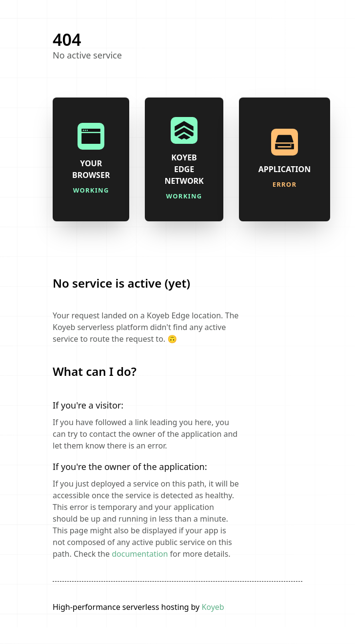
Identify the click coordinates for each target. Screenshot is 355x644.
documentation (140, 554)
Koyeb (213, 607)
